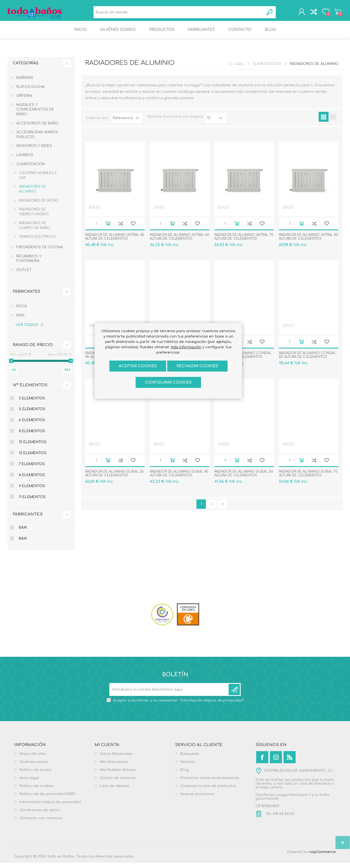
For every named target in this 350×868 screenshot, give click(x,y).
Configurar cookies (168, 382)
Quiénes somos (34, 767)
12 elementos (33, 458)
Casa (239, 69)
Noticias (188, 767)
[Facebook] (262, 763)
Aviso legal (29, 783)
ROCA (22, 311)
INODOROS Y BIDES (34, 151)
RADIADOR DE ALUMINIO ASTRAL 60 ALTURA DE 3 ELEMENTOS (179, 242)
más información (186, 347)
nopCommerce (322, 857)
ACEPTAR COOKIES (138, 366)
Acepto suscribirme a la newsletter (178, 706)
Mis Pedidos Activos (118, 775)
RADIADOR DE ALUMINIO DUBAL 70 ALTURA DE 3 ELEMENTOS (308, 479)
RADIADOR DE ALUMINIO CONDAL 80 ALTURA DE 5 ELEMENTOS (307, 360)
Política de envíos (36, 775)
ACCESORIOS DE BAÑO (38, 129)
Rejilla (324, 122)
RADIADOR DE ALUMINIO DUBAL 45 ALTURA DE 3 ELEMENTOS (179, 479)
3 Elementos (32, 404)
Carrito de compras (336, 13)
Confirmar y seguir (223, 509)
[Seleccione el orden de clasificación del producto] (127, 123)
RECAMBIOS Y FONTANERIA (29, 264)
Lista (334, 122)
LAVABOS (25, 160)
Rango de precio (33, 350)
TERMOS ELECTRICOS (37, 242)
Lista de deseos (115, 791)
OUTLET (24, 275)
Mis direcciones (114, 767)
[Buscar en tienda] (179, 14)
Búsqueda (270, 14)
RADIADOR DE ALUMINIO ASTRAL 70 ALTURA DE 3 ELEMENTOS (244, 242)
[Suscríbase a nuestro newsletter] (169, 695)
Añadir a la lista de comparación (120, 229)
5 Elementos (32, 414)
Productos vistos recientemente (210, 783)
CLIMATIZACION (31, 169)
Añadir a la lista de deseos (133, 229)
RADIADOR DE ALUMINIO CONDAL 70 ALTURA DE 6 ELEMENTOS (243, 360)
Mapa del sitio (33, 759)
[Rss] (290, 763)
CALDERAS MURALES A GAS (38, 181)
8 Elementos (32, 436)
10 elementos (33, 447)
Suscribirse (234, 695)
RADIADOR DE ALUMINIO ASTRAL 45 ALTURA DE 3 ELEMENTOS (115, 242)
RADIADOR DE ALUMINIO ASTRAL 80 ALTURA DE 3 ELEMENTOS (309, 242)
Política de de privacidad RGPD (47, 799)
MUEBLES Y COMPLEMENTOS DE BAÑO (35, 115)
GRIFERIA (24, 101)
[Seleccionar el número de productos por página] (216, 123)
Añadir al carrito (108, 229)
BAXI (20, 321)
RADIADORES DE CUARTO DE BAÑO (35, 231)
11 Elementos (32, 502)
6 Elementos (32, 425)
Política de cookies (37, 791)
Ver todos (27, 330)
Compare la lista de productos (208, 791)
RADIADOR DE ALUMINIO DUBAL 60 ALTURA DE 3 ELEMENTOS (244, 479)
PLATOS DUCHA (30, 92)
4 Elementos (32, 480)
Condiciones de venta (40, 815)
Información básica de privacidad (50, 807)
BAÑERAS (25, 83)
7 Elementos (32, 469)
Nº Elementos (30, 390)
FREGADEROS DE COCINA (40, 253)
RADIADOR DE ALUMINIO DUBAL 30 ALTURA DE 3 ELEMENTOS (114, 479)
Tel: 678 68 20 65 (280, 819)
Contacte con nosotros (41, 824)
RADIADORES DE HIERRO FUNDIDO (34, 217)
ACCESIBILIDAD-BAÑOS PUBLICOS (37, 140)
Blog (185, 775)
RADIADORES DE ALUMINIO (32, 194)
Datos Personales (116, 759)
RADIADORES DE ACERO (39, 206)
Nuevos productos (197, 799)
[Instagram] (276, 763)
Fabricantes (28, 520)
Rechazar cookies (197, 366)
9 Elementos (32, 491)
